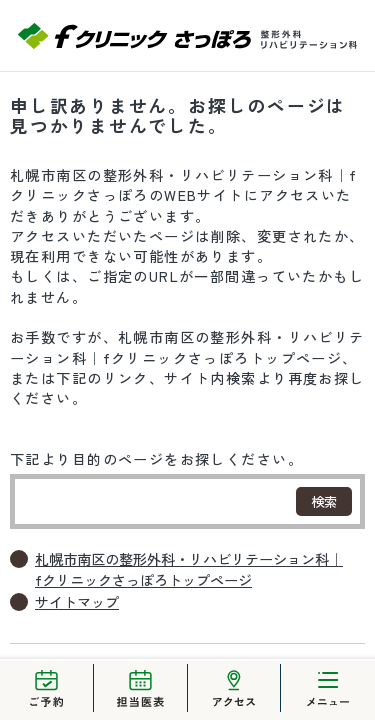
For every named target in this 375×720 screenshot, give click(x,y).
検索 (324, 501)
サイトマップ (77, 602)
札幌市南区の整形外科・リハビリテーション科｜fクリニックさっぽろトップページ (189, 569)
